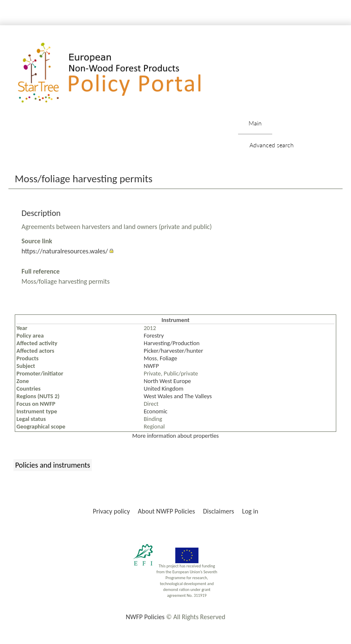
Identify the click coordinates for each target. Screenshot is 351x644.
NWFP (151, 366)
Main (255, 123)
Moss (150, 358)
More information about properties (175, 436)
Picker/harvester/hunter (173, 351)
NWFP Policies (145, 617)
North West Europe (167, 381)
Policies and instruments (53, 465)
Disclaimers (219, 511)
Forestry (154, 335)
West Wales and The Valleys (178, 396)
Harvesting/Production (172, 343)
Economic (155, 411)
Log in (250, 511)
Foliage (168, 358)
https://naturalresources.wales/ (65, 251)
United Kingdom (163, 389)
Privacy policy (111, 511)
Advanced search (272, 145)
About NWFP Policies (166, 511)
